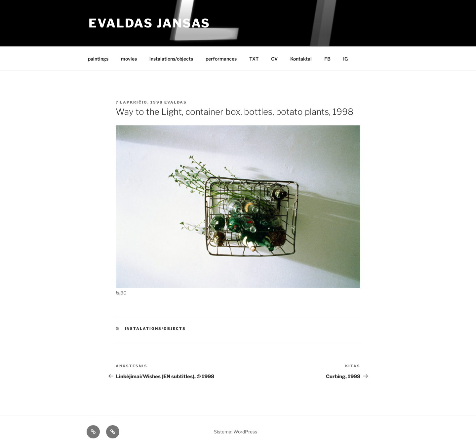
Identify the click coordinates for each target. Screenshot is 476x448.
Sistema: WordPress (236, 432)
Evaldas (176, 102)
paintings (98, 59)
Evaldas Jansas (149, 23)
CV (274, 59)
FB (327, 59)
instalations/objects (171, 59)
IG (345, 59)
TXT (254, 59)
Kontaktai (301, 59)
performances (221, 59)
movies (129, 59)
